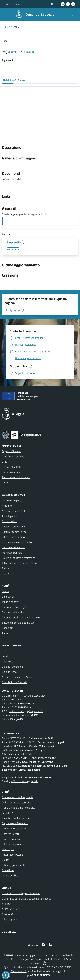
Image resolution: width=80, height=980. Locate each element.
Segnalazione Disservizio (15, 823)
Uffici (5, 462)
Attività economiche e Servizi (18, 677)
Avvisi (5, 633)
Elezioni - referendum (14, 612)
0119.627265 (14, 699)
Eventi (5, 651)
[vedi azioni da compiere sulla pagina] (27, 52)
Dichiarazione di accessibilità (17, 802)
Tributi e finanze (10, 602)
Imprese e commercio (13, 547)
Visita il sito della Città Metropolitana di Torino (27, 899)
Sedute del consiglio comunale (18, 623)
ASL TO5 (7, 904)
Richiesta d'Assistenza (14, 829)
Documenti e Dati (11, 467)
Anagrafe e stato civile (14, 511)
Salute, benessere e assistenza (18, 558)
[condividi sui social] (10, 52)
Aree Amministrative (13, 456)
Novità (14, 27)
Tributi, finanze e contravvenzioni (20, 563)
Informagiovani (10, 919)
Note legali (8, 849)
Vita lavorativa (10, 573)
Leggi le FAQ (9, 813)
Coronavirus (8, 597)
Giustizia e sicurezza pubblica (17, 542)
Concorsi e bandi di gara (15, 607)
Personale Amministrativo (16, 477)
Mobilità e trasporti (12, 553)
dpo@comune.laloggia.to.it (23, 781)
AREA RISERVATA (38, 975)
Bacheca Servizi (10, 834)
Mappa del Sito (10, 875)
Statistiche (8, 870)
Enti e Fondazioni (11, 472)
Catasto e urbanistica (13, 526)
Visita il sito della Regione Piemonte (21, 893)
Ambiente (7, 506)
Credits (6, 860)
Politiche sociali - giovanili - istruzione (22, 617)
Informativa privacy (12, 844)
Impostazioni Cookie (13, 855)
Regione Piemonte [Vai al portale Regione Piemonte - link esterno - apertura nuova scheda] (12, 4)
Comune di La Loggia (40, 14)
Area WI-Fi (8, 914)
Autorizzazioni (9, 521)
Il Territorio (8, 661)
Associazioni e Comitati (14, 682)
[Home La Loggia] (33, 14)
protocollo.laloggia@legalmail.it (26, 711)
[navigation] (6, 14)
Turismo (6, 568)
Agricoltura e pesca (12, 500)
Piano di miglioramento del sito (18, 808)
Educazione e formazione (15, 537)
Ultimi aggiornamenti (13, 865)
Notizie (6, 591)
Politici (5, 483)
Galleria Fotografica (12, 667)
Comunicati (8, 628)
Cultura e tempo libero (14, 532)
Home (5, 27)
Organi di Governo (12, 451)
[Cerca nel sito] (71, 14)
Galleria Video (9, 672)
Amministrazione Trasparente (18, 797)
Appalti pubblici (10, 516)
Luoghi (6, 656)
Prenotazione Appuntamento (18, 818)
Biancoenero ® (18, 971)
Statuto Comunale (12, 839)
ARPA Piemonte (11, 909)
